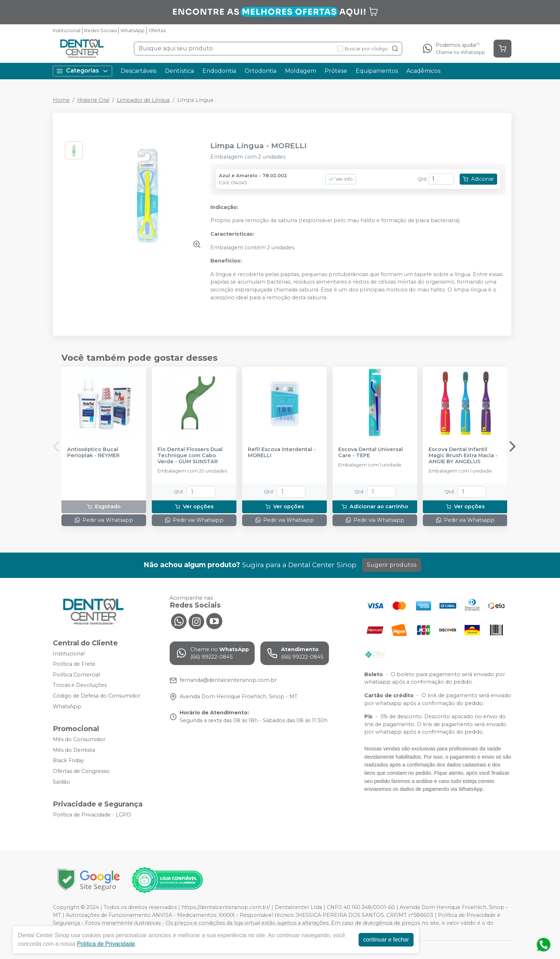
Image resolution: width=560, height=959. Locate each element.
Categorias (82, 71)
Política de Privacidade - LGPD (92, 815)
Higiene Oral (93, 100)
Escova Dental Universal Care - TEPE (371, 453)
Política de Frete (74, 664)
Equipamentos (377, 71)
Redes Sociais (101, 31)
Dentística (179, 71)
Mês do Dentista (74, 750)
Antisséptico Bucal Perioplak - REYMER (93, 453)
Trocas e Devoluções (80, 685)
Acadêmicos (423, 71)
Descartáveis (139, 71)
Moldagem (301, 71)
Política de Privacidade (106, 944)
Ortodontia (261, 71)
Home (61, 100)
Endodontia (219, 71)
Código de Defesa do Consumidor (97, 696)
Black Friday (68, 761)
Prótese (336, 71)
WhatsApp (132, 31)
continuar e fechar (386, 940)
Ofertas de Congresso (81, 771)
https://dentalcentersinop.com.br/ (226, 907)
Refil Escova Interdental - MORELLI (282, 453)
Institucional (67, 31)
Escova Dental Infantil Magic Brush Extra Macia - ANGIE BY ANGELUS (463, 456)
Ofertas (157, 31)
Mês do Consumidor (79, 739)
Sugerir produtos (392, 565)
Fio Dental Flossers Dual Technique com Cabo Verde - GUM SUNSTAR (190, 456)
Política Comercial (76, 675)
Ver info (341, 179)
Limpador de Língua (143, 100)
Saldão (61, 782)
